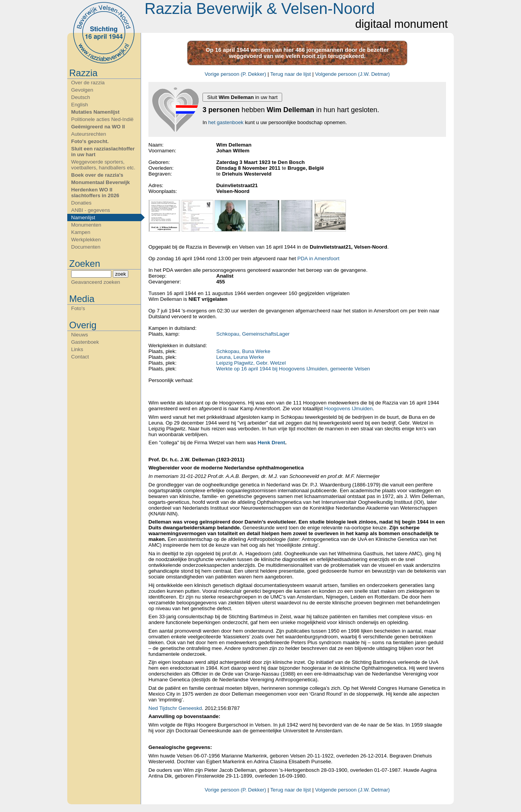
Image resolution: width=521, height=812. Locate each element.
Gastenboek (85, 342)
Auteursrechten (89, 134)
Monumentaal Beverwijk (100, 182)
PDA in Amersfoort (318, 258)
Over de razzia (88, 83)
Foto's (78, 308)
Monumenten (86, 225)
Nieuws (80, 335)
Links (77, 349)
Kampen (81, 232)
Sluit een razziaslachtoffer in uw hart (103, 152)
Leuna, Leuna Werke (240, 357)
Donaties (81, 203)
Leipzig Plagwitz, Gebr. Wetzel (251, 363)
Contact (80, 357)
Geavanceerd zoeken (96, 282)
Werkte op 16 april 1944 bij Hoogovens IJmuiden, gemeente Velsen (293, 369)
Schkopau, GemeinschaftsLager (253, 334)
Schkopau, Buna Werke (243, 351)
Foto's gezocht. (90, 141)
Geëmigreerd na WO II (98, 127)
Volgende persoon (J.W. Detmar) (352, 74)
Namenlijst (83, 217)
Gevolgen (82, 90)
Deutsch (81, 97)
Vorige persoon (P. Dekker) (235, 74)
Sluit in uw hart (242, 97)
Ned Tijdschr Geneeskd (175, 708)
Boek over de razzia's (97, 175)
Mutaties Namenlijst (95, 112)
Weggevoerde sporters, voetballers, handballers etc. (103, 165)
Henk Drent (272, 443)
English (80, 105)
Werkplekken (86, 240)
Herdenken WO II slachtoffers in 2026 (95, 193)
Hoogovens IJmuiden (348, 409)
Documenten (86, 247)
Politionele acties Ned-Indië (102, 119)
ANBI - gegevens (91, 210)
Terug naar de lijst (290, 74)
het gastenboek (226, 122)
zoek (121, 274)
